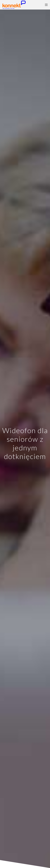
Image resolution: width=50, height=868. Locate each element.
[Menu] (46, 5)
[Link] (14, 5)
